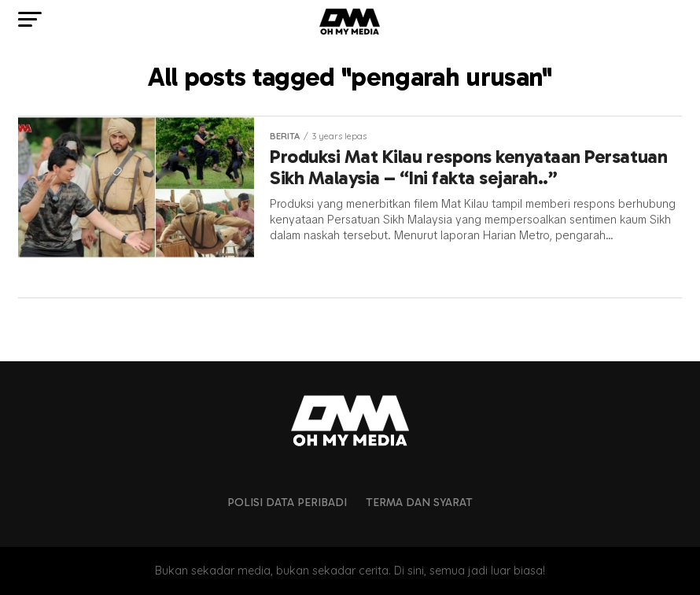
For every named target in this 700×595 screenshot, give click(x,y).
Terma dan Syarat (419, 502)
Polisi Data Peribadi (287, 502)
